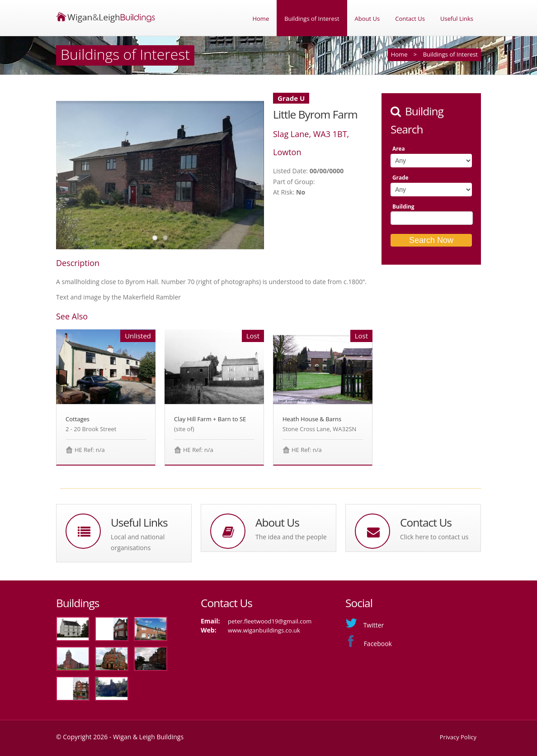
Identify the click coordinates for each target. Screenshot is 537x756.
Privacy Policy (458, 737)
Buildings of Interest (312, 19)
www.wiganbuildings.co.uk (264, 630)
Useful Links (457, 19)
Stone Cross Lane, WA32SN (319, 429)
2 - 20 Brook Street (91, 429)
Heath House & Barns (312, 419)
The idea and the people (291, 537)
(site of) (184, 429)
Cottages (78, 419)
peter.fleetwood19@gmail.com (270, 621)
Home (261, 19)
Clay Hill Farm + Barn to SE (210, 419)
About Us (367, 19)
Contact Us (410, 19)
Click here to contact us (434, 537)
